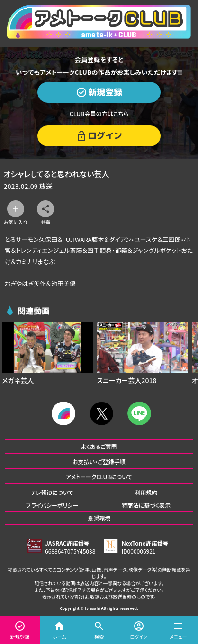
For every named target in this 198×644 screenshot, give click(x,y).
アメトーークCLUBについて (99, 477)
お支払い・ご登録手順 (99, 461)
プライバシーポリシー (52, 505)
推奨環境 (99, 518)
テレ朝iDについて (52, 492)
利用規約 (146, 492)
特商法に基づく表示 (146, 505)
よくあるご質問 (99, 446)
